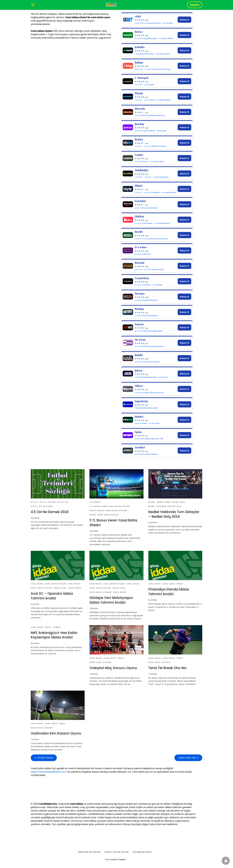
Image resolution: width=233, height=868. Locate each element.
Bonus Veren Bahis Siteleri (104, 515)
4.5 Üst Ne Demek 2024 (49, 512)
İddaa (180, 584)
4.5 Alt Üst (63, 502)
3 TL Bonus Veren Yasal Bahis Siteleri (110, 506)
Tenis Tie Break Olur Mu (167, 668)
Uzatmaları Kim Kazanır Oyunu (55, 733)
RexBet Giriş (164, 502)
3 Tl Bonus (95, 502)
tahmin (56, 627)
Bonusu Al (184, 20)
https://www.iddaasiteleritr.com (49, 771)
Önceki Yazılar (45, 757)
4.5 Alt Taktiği (48, 502)
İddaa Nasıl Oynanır (100, 592)
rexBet (152, 502)
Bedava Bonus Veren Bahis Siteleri (108, 511)
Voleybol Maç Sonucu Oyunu (113, 668)
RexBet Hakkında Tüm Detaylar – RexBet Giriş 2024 (175, 514)
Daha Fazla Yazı (187, 757)
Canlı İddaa (74, 584)
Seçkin (195, 5)
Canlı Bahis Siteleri (55, 584)
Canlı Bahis (37, 584)
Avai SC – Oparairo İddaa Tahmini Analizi (51, 596)
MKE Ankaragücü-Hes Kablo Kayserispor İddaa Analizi (54, 635)
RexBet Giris (178, 502)
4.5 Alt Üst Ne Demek (42, 506)
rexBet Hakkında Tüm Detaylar (165, 506)
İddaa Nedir (75, 588)
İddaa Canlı (60, 588)
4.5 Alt (34, 502)
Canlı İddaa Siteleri (42, 588)
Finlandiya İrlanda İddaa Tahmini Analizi (168, 591)
